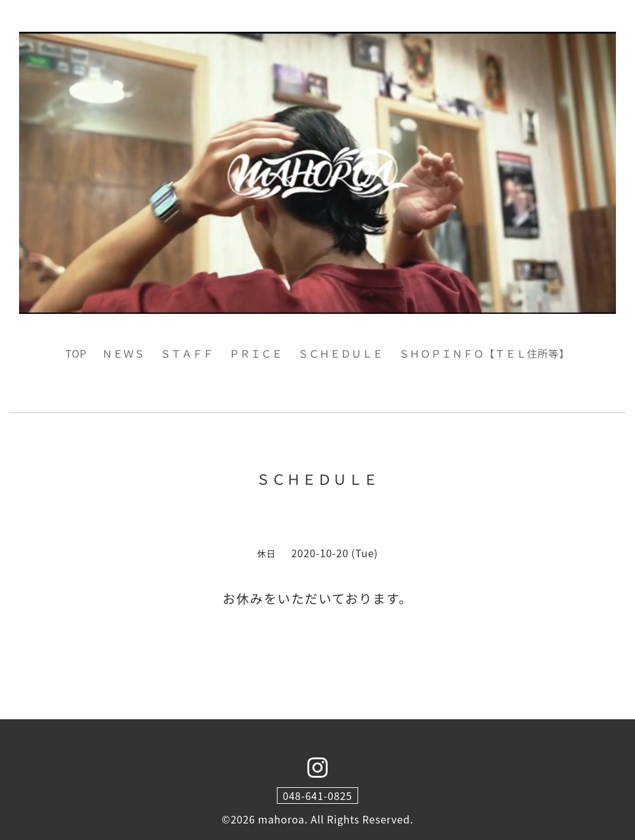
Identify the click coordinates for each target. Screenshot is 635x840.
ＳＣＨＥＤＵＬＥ (340, 353)
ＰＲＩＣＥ (256, 353)
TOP (76, 353)
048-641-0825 (317, 796)
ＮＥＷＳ (124, 353)
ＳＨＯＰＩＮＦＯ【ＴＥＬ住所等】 (484, 353)
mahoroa (281, 819)
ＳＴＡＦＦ (187, 353)
